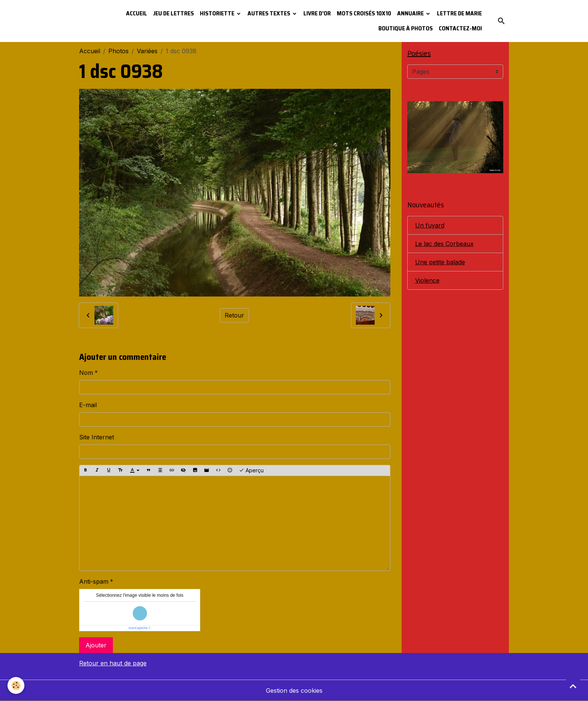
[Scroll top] (573, 686)
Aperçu (251, 470)
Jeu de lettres (173, 13)
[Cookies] (16, 685)
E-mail (88, 405)
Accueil (136, 13)
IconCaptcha (138, 628)
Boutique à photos (406, 28)
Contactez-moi (460, 28)
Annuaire (411, 13)
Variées (147, 51)
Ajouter (96, 645)
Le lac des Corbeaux (444, 244)
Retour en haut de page (113, 663)
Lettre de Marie (459, 13)
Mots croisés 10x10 (364, 13)
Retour (234, 315)
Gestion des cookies (294, 691)
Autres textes (269, 13)
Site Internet (97, 437)
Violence (427, 280)
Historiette (218, 13)
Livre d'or (317, 13)
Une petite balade (440, 262)
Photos (118, 51)
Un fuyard (430, 225)
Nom (86, 373)
